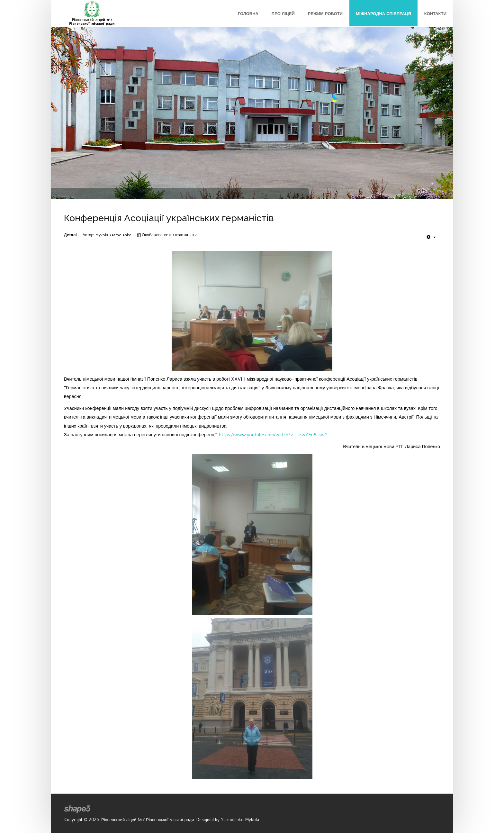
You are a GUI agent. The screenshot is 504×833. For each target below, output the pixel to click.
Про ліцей (283, 14)
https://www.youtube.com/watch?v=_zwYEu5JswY (273, 435)
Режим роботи (325, 14)
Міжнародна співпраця (383, 14)
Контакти (435, 14)
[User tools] (431, 237)
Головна (248, 14)
